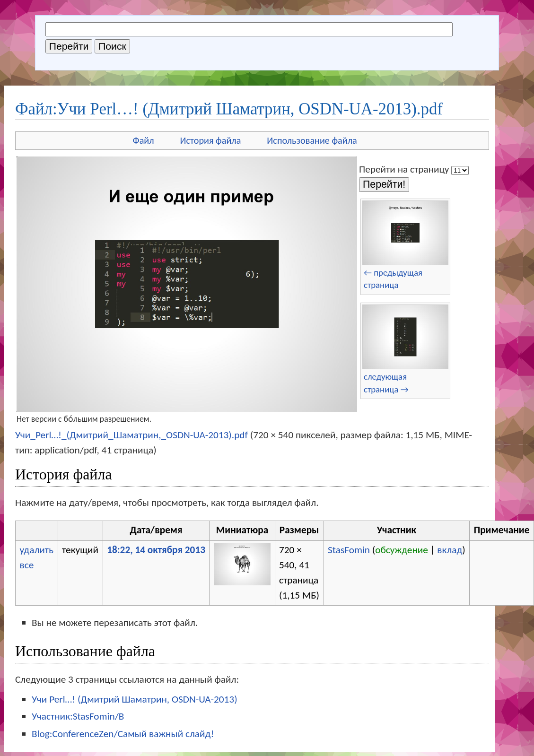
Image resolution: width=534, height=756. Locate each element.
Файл (144, 140)
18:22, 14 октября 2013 (156, 550)
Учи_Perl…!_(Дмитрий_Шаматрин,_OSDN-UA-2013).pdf (131, 435)
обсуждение (402, 550)
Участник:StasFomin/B (78, 716)
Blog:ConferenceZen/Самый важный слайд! (123, 734)
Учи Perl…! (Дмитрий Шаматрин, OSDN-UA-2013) (135, 699)
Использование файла (312, 140)
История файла (211, 140)
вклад (450, 550)
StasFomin (349, 550)
